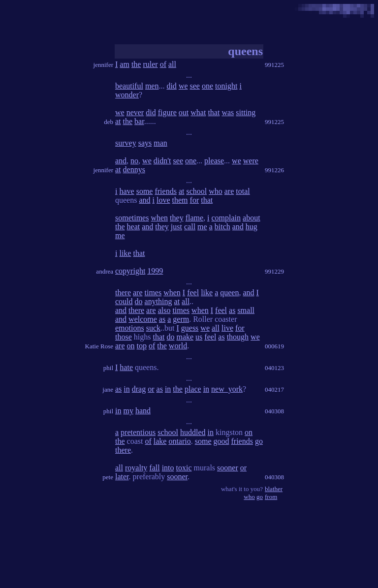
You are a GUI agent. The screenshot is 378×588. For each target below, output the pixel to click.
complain (226, 218)
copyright (130, 271)
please (214, 161)
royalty (136, 468)
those (124, 337)
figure (167, 112)
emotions (130, 328)
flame (194, 218)
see (195, 86)
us (199, 337)
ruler (150, 64)
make (185, 337)
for (195, 200)
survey (126, 143)
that (214, 112)
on (131, 346)
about (252, 218)
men (152, 86)
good (221, 441)
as (232, 310)
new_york (227, 389)
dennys (134, 170)
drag (139, 389)
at (118, 121)
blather (274, 489)
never (135, 112)
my (128, 411)
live (227, 328)
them (180, 200)
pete (108, 477)
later (122, 477)
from (271, 497)
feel (193, 293)
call (190, 227)
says (145, 143)
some (145, 191)
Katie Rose (99, 346)
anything (158, 301)
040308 (274, 411)
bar (139, 121)
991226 (274, 170)
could (124, 301)
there (123, 293)
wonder (127, 95)
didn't (162, 161)
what (198, 112)
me (202, 227)
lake (160, 441)
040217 (274, 389)
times (153, 293)
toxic (184, 468)
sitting (246, 112)
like (125, 253)
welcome (143, 319)
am (125, 64)
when (159, 218)
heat (134, 227)
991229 (274, 271)
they (177, 218)
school (196, 191)
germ (181, 319)
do (139, 301)
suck (153, 328)
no (134, 161)
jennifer (103, 65)
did (171, 86)
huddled (193, 432)
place (193, 389)
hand (143, 411)
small (246, 310)
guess (190, 328)
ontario (179, 441)
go (259, 441)
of (163, 64)
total (243, 191)
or (151, 389)
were (251, 161)
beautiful (129, 86)
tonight (226, 86)
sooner (228, 468)
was (228, 112)
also (164, 310)
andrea (105, 271)
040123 (274, 368)
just (176, 227)
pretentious (138, 432)
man (160, 143)
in (126, 389)
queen (229, 293)
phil (108, 368)
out (184, 112)
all (172, 64)
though (238, 337)
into (168, 468)
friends (165, 191)
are (229, 191)
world (178, 346)
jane (108, 389)
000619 (274, 346)
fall (154, 468)
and (121, 161)
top (142, 346)
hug (252, 227)
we (183, 86)
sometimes (132, 218)
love (163, 200)
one (207, 86)
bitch (222, 227)
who (216, 191)
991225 (274, 65)
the (136, 64)
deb (109, 122)
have (126, 191)
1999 (155, 271)
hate (126, 367)
